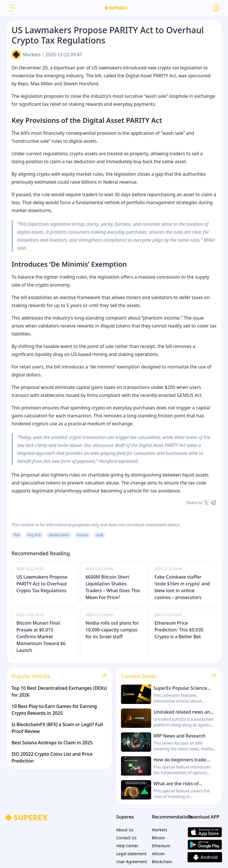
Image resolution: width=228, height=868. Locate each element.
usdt (100, 535)
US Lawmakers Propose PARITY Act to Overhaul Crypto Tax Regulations (42, 584)
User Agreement (132, 862)
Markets (32, 55)
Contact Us (127, 838)
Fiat (17, 535)
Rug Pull (34, 535)
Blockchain (162, 862)
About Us (125, 830)
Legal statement (132, 854)
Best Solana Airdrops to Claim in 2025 (52, 743)
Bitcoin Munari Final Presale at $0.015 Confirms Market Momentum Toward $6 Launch (41, 637)
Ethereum (161, 846)
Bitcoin (158, 838)
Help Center (128, 846)
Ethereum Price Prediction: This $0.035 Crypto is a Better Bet (179, 630)
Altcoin (158, 854)
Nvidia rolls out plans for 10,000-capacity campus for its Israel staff (112, 630)
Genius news (59, 535)
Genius (83, 535)
